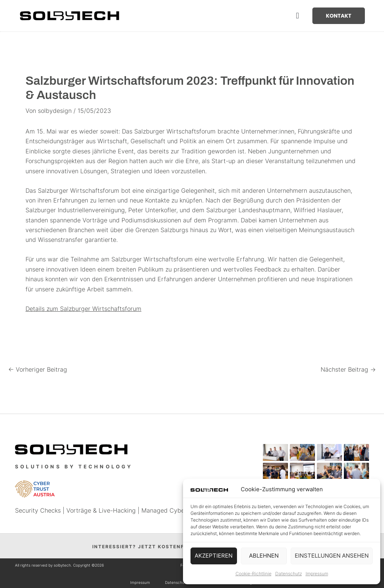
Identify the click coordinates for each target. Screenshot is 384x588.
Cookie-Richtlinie (253, 574)
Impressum (317, 574)
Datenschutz (289, 574)
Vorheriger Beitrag (38, 369)
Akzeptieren (214, 556)
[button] (298, 16)
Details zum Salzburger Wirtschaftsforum (83, 309)
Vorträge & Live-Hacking (101, 510)
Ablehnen (264, 556)
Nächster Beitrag (348, 369)
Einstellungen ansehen (332, 556)
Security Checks (38, 510)
